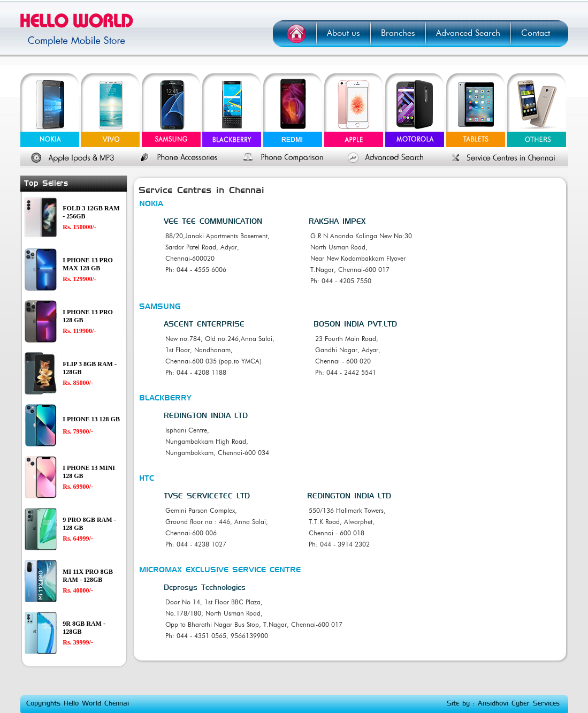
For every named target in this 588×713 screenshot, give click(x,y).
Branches (398, 33)
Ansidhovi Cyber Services (519, 703)
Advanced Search (468, 33)
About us (343, 33)
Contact (536, 33)
